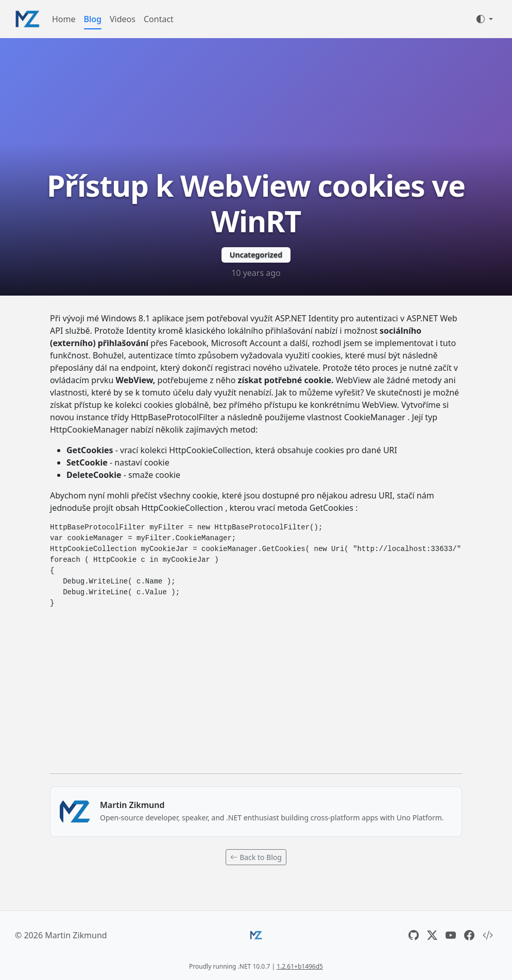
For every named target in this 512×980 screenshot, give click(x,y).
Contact (159, 19)
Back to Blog (256, 857)
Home (64, 19)
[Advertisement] (256, 689)
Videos (123, 19)
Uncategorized (256, 255)
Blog (93, 19)
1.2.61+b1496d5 (300, 966)
